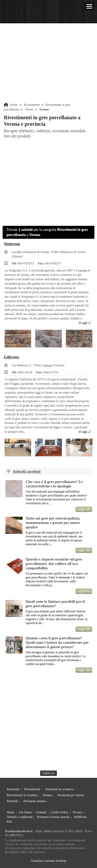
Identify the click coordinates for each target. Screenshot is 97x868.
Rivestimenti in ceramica (22, 795)
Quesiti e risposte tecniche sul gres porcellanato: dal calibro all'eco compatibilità (54, 564)
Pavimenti (13, 789)
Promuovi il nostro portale (53, 817)
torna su (48, 773)
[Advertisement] (49, 64)
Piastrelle (13, 801)
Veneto (29, 109)
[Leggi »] (85, 323)
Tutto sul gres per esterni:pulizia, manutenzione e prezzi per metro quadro (53, 523)
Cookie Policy (59, 812)
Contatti (41, 812)
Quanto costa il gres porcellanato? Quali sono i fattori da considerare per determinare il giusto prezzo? (57, 642)
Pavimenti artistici (35, 801)
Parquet (48, 795)
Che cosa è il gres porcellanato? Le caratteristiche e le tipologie (54, 484)
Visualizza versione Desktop (48, 861)
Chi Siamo (25, 812)
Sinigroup (12, 244)
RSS (9, 822)
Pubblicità (80, 817)
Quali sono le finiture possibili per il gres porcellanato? (55, 604)
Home (14, 105)
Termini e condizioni (20, 817)
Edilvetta (11, 357)
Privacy (77, 812)
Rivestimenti (32, 105)
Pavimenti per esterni (71, 795)
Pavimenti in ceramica (59, 789)
